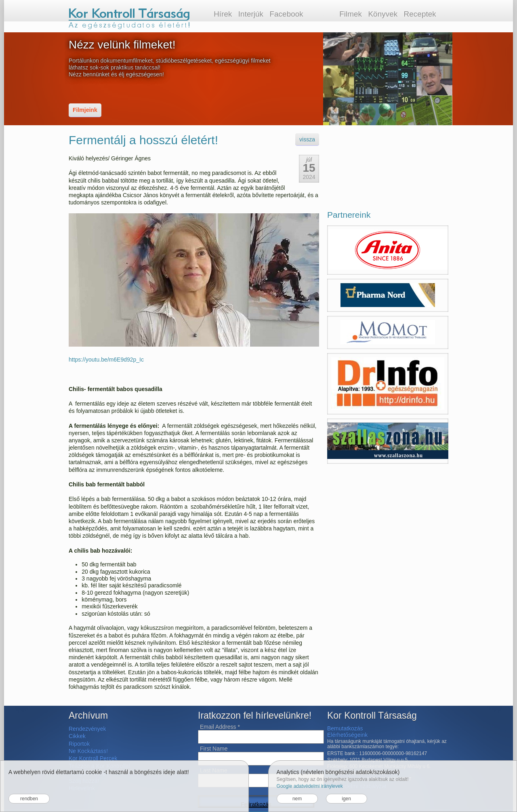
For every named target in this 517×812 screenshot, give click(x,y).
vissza (307, 139)
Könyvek (383, 14)
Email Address (220, 727)
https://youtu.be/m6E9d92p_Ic (106, 360)
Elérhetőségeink (347, 735)
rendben (29, 799)
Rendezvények (87, 729)
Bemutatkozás (345, 728)
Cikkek (77, 736)
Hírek (223, 14)
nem (297, 799)
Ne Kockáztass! (88, 751)
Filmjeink (85, 110)
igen (346, 799)
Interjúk (251, 14)
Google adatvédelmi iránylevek (310, 786)
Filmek (351, 14)
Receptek (420, 14)
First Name (214, 749)
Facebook (286, 14)
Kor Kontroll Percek (93, 758)
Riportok (79, 744)
